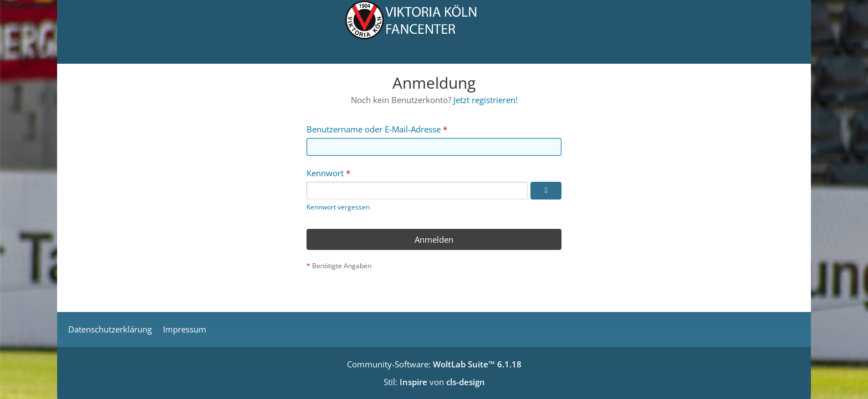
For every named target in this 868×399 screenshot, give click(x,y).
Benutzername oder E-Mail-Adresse (374, 129)
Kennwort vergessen (338, 207)
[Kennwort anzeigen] (546, 191)
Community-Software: (434, 364)
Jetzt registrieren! (486, 100)
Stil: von (434, 382)
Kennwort (325, 173)
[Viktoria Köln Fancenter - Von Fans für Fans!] (434, 32)
